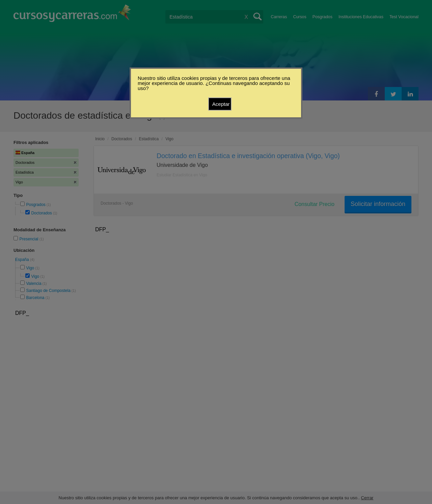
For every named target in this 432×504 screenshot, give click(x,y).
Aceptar (221, 104)
